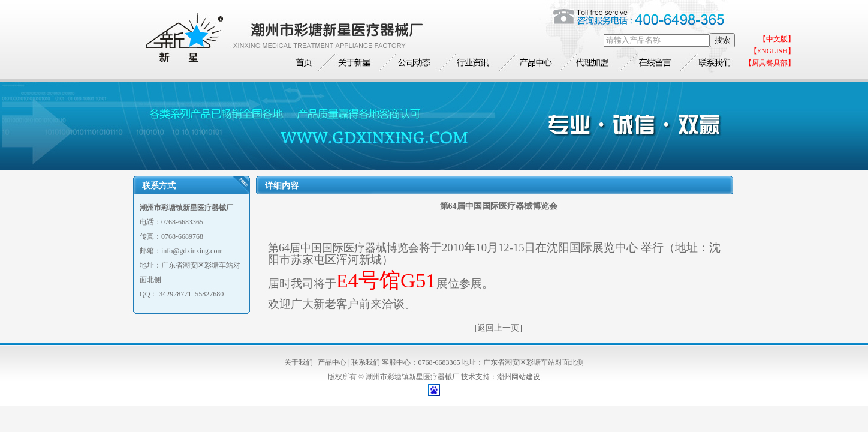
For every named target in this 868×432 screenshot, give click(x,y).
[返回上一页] (498, 328)
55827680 (209, 294)
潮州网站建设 (519, 377)
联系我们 (366, 362)
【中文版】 (777, 39)
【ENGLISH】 (772, 51)
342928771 (175, 294)
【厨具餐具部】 (770, 63)
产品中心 (332, 362)
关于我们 (299, 362)
